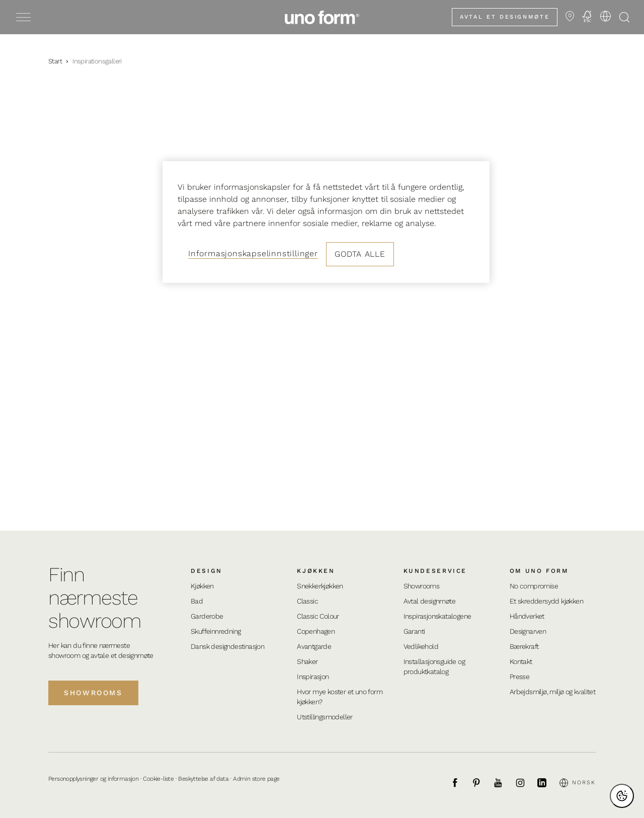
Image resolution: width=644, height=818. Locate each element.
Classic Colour (318, 616)
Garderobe (207, 616)
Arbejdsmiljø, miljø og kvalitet (552, 692)
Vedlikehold (421, 646)
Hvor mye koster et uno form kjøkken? (340, 697)
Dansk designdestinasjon (227, 646)
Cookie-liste (158, 779)
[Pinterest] (482, 783)
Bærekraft (524, 646)
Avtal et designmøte (505, 17)
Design (207, 571)
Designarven (528, 631)
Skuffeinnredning (216, 631)
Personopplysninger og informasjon (93, 779)
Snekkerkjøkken (320, 586)
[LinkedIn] (547, 783)
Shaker (307, 661)
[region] (326, 222)
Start (55, 61)
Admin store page (256, 779)
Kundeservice (435, 571)
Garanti (414, 631)
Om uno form (539, 571)
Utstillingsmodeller (325, 717)
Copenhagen (316, 631)
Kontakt (521, 661)
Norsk (578, 783)
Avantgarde (314, 646)
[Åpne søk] (624, 17)
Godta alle (360, 254)
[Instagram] (526, 783)
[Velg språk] (605, 16)
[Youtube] (504, 783)
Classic (307, 601)
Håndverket (527, 616)
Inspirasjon (313, 677)
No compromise (534, 586)
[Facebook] (460, 783)
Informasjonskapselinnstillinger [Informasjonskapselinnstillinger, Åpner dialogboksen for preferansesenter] (253, 253)
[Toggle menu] (23, 17)
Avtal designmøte (429, 601)
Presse (519, 677)
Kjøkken (202, 586)
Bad (197, 601)
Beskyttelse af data (203, 779)
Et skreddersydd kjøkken (546, 601)
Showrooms (93, 693)
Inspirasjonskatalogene (437, 616)
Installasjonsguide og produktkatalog (434, 666)
